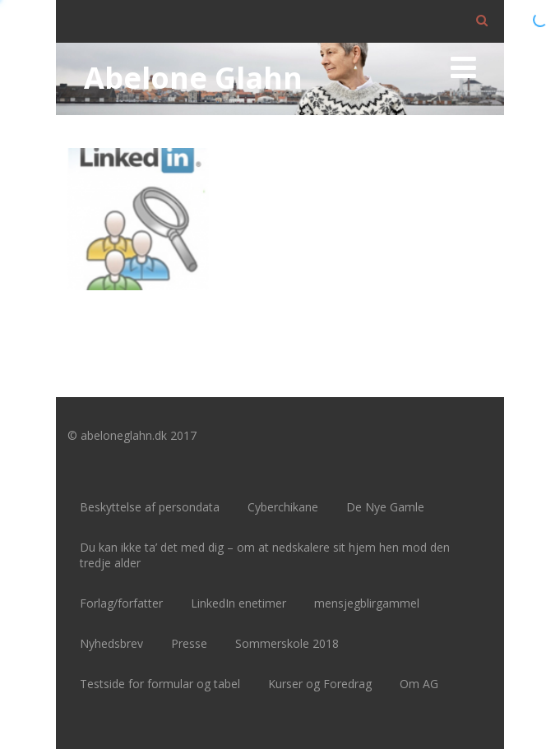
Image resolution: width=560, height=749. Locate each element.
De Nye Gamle (385, 507)
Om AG (419, 684)
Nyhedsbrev (111, 643)
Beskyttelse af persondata (150, 507)
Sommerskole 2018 (287, 643)
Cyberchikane (283, 507)
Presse (189, 643)
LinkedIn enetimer (238, 603)
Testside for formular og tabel (160, 684)
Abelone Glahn (193, 78)
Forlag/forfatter (121, 603)
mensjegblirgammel (367, 603)
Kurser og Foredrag (320, 684)
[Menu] (463, 67)
